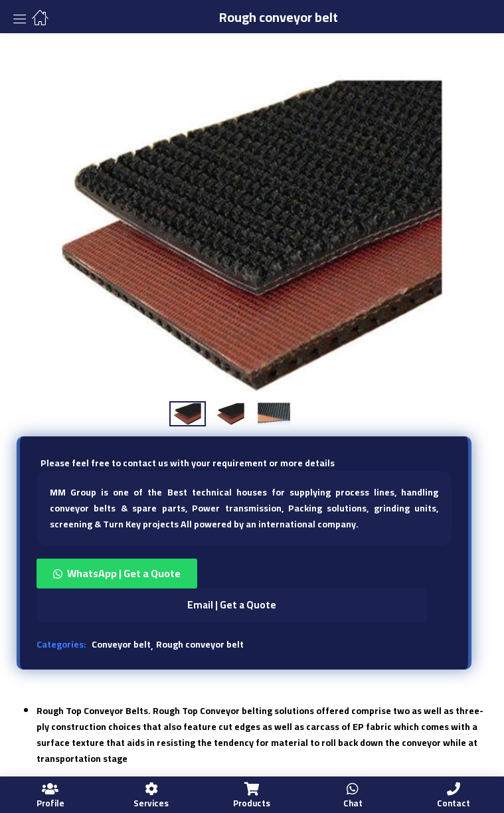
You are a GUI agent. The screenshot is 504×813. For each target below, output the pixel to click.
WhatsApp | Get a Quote (124, 573)
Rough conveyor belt (200, 644)
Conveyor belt (121, 644)
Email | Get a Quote (232, 605)
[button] (244, 574)
